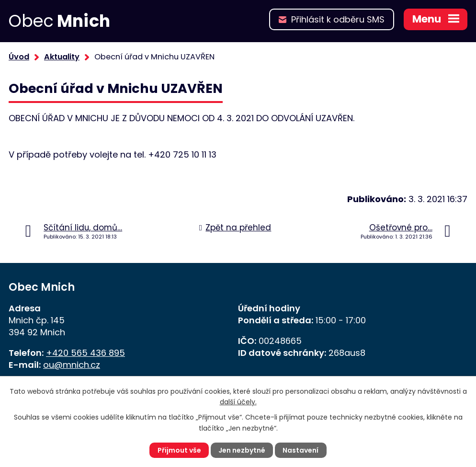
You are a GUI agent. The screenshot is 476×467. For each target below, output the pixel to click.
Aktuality (62, 57)
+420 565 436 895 (85, 353)
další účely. (238, 402)
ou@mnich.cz (72, 365)
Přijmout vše (179, 450)
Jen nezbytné (242, 450)
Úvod (19, 57)
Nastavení (300, 450)
